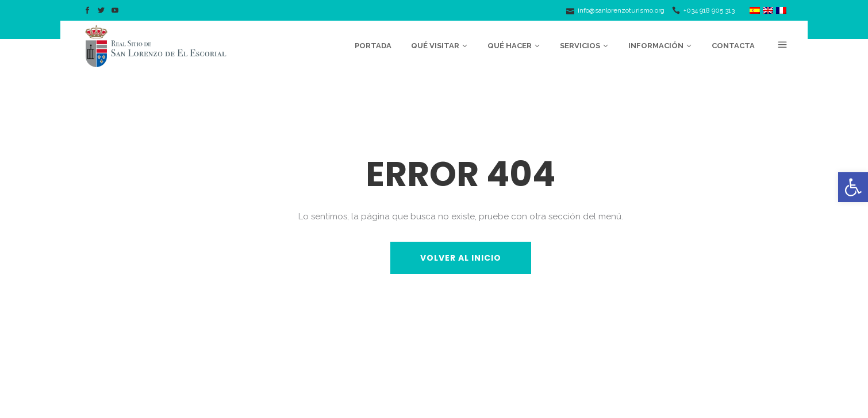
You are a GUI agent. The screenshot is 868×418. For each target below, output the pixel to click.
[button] (853, 187)
